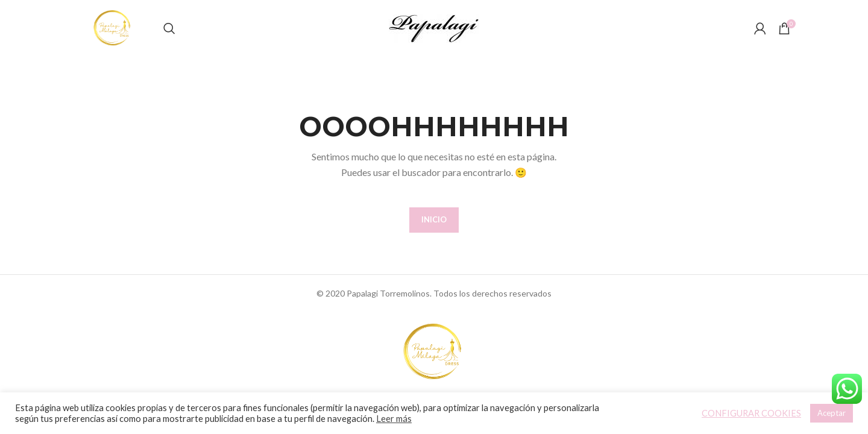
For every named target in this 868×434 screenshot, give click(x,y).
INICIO (434, 241)
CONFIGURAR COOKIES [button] (751, 413)
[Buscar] (201, 39)
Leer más (394, 419)
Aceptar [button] (832, 413)
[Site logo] (129, 38)
